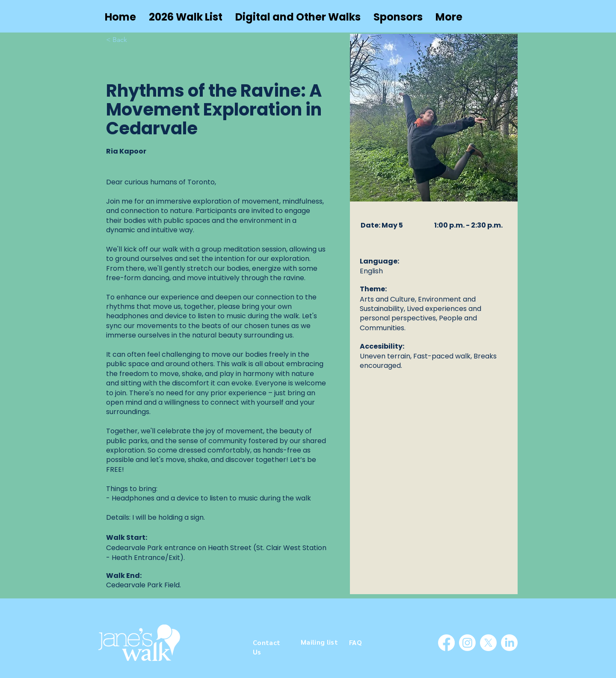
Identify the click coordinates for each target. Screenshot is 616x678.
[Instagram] (467, 643)
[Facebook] (446, 643)
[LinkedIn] (509, 643)
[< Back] (123, 40)
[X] (488, 643)
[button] (298, 17)
